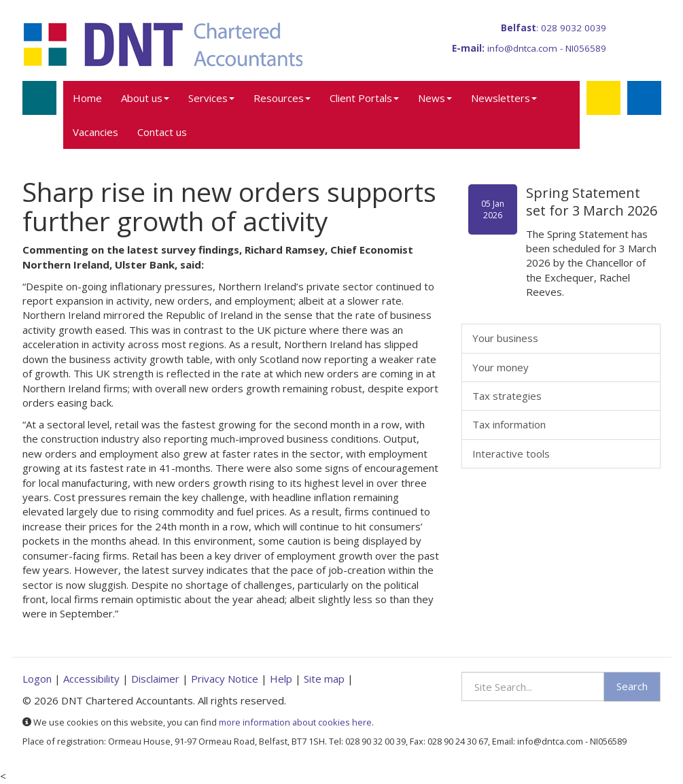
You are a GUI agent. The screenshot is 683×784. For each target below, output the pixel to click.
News (435, 98)
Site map (324, 679)
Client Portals (364, 98)
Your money (501, 367)
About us (145, 98)
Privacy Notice (225, 679)
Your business (505, 338)
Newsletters (504, 98)
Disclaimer (155, 679)
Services (211, 98)
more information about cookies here (295, 722)
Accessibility (91, 679)
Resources (282, 98)
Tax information (509, 424)
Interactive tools (511, 454)
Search (632, 686)
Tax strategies (507, 396)
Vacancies (95, 132)
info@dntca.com (522, 48)
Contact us (162, 132)
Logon (37, 679)
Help (281, 679)
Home (87, 98)
